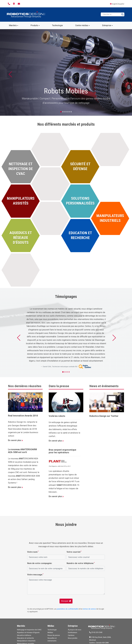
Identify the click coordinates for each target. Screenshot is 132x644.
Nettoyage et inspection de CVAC (29, 630)
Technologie (52, 630)
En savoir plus (15, 440)
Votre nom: (33, 552)
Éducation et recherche (25, 638)
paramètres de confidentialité (67, 609)
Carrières (71, 635)
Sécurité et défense (24, 635)
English (115, 4)
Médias (50, 632)
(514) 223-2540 (96, 632)
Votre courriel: (74, 552)
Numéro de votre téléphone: (81, 563)
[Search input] (111, 14)
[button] (10, 72)
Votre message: (35, 574)
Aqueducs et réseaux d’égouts (28, 632)
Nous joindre (73, 638)
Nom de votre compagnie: (40, 563)
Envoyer (66, 601)
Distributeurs (73, 632)
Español (121, 4)
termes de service (89, 609)
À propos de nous (75, 630)
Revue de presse (54, 635)
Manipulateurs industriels (26, 641)
